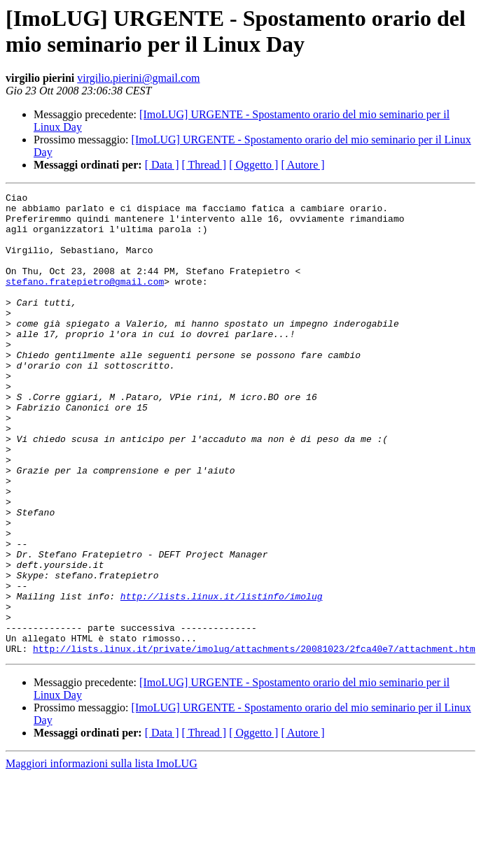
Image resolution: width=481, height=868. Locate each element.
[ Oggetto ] (253, 165)
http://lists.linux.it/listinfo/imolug (222, 678)
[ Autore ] (302, 165)
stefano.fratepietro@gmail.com (85, 300)
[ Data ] (162, 165)
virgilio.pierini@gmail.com (138, 78)
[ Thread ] (204, 165)
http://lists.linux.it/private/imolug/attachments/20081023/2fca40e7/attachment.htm (254, 741)
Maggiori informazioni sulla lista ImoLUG (102, 856)
